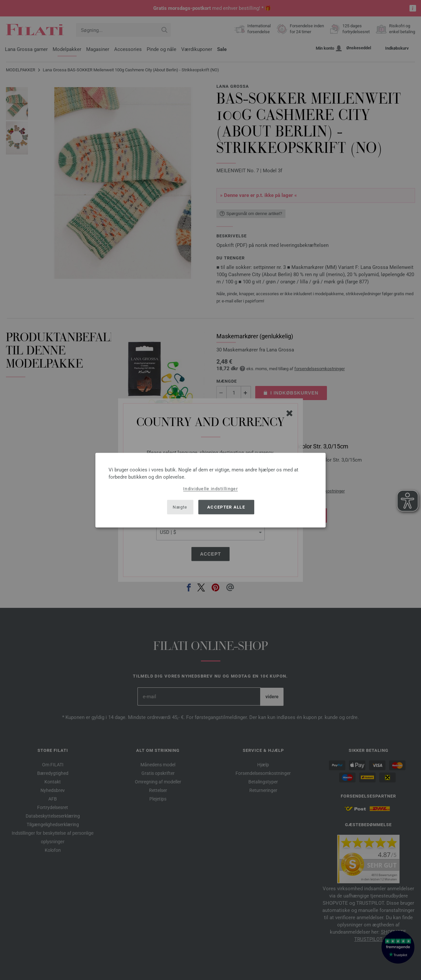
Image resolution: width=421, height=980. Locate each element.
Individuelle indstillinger (210, 488)
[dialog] (210, 490)
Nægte (180, 507)
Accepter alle (226, 507)
